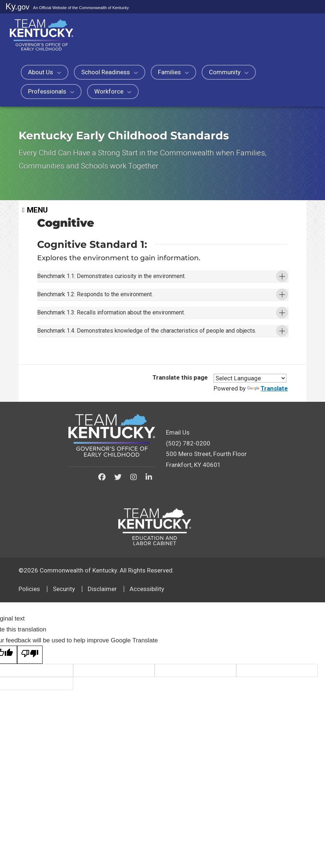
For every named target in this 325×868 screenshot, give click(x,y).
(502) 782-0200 (188, 525)
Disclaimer (102, 670)
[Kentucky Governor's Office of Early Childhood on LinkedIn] (149, 559)
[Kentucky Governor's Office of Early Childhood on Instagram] (134, 559)
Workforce (113, 91)
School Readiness (110, 72)
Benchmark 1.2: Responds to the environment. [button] (110, 322)
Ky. (17, 6)
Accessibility (147, 670)
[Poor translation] (30, 736)
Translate (267, 470)
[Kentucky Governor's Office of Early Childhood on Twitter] (118, 559)
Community (229, 72)
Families (173, 72)
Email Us (178, 514)
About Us (45, 72)
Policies (29, 670)
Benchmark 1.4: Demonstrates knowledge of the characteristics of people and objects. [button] (149, 399)
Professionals (51, 91)
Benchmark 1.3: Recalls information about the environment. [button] (128, 358)
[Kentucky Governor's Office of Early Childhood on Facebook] (102, 559)
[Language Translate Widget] (250, 460)
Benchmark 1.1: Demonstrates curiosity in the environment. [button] (128, 285)
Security (64, 670)
